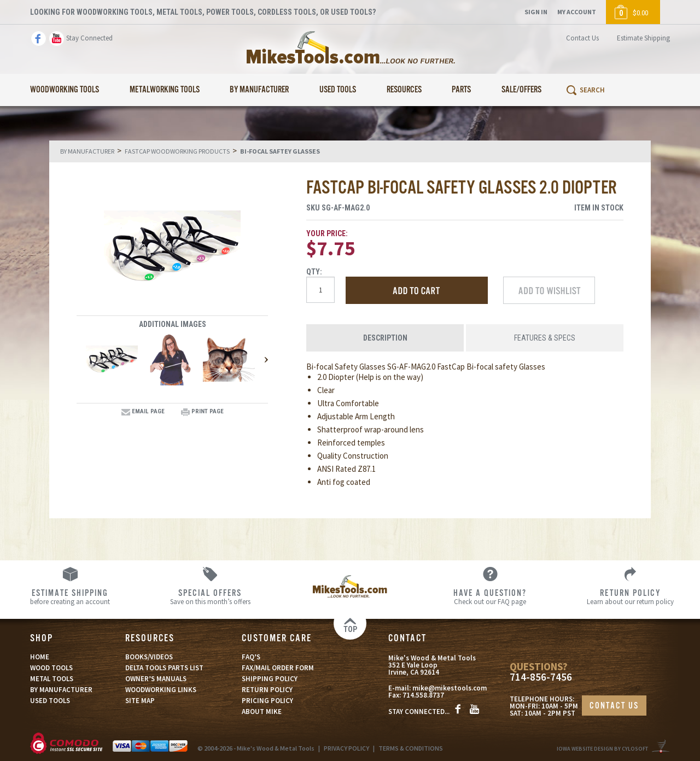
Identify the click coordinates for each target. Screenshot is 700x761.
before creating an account (70, 596)
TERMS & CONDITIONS (411, 748)
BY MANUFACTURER (61, 690)
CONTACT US (614, 706)
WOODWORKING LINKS (161, 690)
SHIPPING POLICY (270, 679)
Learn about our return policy (630, 596)
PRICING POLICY (267, 701)
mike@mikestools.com (450, 688)
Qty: (314, 272)
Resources (404, 90)
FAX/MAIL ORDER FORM (278, 668)
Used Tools (338, 90)
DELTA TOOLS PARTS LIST (164, 668)
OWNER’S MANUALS (156, 679)
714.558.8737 (423, 695)
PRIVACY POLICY (346, 748)
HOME (40, 657)
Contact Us (582, 38)
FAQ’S (251, 657)
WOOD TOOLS (51, 668)
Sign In (536, 12)
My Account (577, 12)
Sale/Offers (521, 90)
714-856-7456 (541, 677)
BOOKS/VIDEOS (149, 657)
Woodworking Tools (65, 90)
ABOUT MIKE (262, 712)
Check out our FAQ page (490, 596)
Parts (461, 90)
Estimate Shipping (643, 38)
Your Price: (327, 233)
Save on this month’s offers (210, 596)
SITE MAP (140, 701)
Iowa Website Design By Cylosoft (602, 749)
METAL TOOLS (52, 679)
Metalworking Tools (165, 90)
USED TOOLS (50, 701)
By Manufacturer (259, 90)
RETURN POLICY (267, 690)
